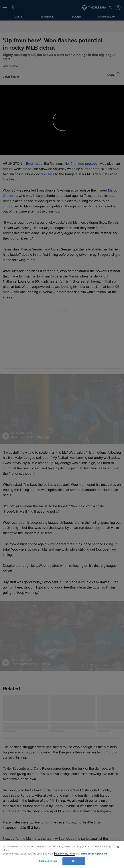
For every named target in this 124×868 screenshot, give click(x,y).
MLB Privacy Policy (65, 854)
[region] (62, 855)
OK (74, 861)
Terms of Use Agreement (94, 854)
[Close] (118, 847)
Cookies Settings (48, 861)
